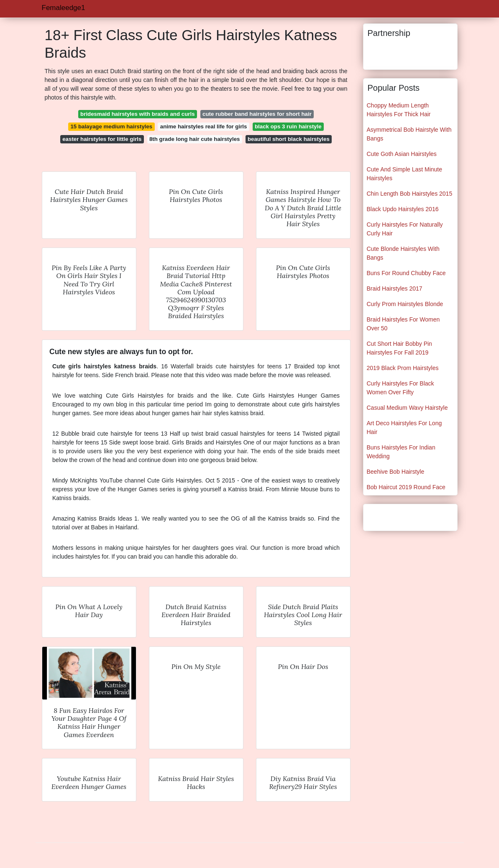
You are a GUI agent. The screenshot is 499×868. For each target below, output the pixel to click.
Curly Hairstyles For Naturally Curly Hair (405, 229)
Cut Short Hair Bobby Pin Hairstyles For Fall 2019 (399, 348)
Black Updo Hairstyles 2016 (403, 209)
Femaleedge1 (64, 8)
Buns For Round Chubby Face (406, 273)
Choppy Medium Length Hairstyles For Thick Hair (399, 110)
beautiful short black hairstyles (289, 139)
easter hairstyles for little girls (102, 139)
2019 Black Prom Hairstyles (403, 368)
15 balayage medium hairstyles (111, 126)
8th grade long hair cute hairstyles (195, 139)
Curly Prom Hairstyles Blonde (405, 304)
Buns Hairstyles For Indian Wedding (401, 452)
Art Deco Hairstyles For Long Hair (404, 428)
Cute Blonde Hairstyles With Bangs (403, 253)
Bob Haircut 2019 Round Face (406, 487)
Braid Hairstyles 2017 (395, 288)
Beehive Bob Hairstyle (396, 472)
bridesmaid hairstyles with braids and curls (137, 114)
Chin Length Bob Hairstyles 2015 (410, 194)
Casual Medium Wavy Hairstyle (407, 408)
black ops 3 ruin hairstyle (288, 126)
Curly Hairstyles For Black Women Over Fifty (400, 388)
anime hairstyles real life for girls (204, 126)
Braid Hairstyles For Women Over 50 (403, 324)
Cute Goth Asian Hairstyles (402, 154)
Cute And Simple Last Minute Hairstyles (405, 174)
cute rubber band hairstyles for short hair (257, 114)
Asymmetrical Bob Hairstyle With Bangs (409, 134)
